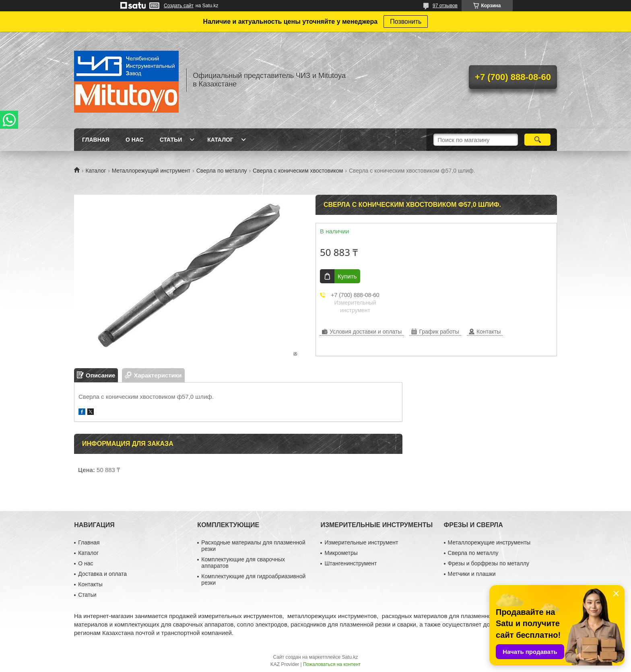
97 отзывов (445, 6)
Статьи (171, 140)
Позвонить (406, 22)
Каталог (220, 140)
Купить (347, 276)
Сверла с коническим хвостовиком (298, 171)
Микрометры (341, 553)
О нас (135, 140)
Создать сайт (179, 6)
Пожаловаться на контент (332, 664)
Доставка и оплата (102, 574)
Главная (96, 140)
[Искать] (537, 140)
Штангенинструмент (351, 563)
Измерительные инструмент (361, 542)
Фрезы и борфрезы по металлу (489, 563)
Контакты (90, 584)
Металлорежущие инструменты (489, 542)
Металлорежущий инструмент (151, 171)
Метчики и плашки (472, 574)
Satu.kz (350, 657)
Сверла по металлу (222, 171)
